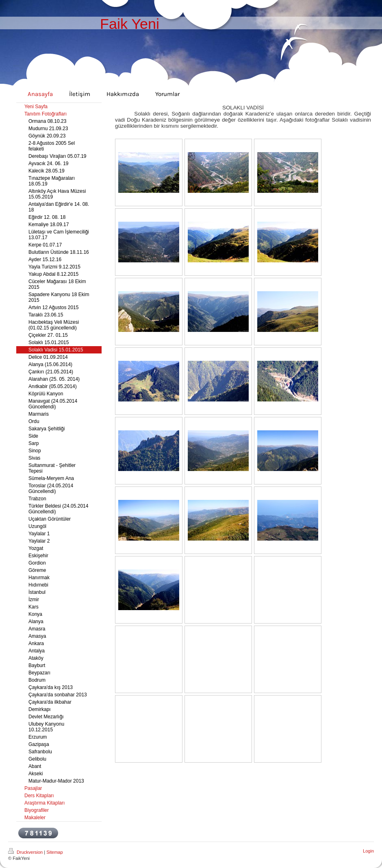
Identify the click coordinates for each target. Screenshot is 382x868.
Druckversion (26, 852)
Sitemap (54, 852)
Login (368, 851)
